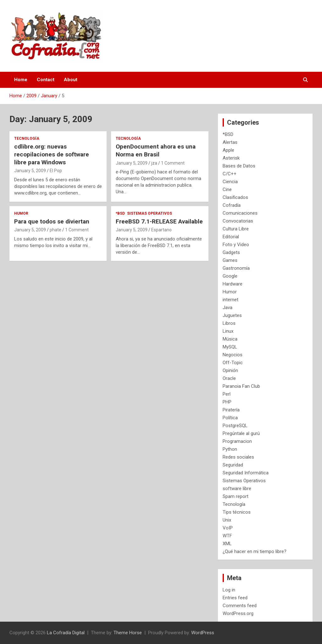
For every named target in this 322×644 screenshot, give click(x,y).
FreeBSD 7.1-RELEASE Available (159, 221)
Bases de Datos (239, 166)
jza (154, 163)
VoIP (228, 528)
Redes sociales (238, 457)
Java (228, 308)
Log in (229, 590)
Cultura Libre (236, 229)
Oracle (229, 378)
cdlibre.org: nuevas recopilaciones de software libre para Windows (52, 154)
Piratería (231, 410)
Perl (227, 394)
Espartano (161, 230)
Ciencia (230, 182)
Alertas (230, 142)
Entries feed (235, 598)
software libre (237, 489)
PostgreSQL (235, 426)
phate (56, 230)
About (71, 80)
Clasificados (235, 197)
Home (21, 80)
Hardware (233, 284)
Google (230, 276)
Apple (228, 150)
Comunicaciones (240, 213)
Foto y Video (236, 245)
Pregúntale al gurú (241, 433)
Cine (227, 189)
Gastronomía (236, 268)
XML (227, 544)
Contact (46, 80)
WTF (227, 536)
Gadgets (231, 252)
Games (230, 260)
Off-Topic (233, 363)
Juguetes (232, 315)
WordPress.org (238, 613)
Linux (228, 331)
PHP (227, 402)
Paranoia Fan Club (241, 386)
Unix (227, 520)
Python (230, 449)
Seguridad (233, 465)
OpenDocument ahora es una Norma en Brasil (156, 150)
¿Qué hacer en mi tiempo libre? (255, 551)
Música (230, 339)
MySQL (230, 347)
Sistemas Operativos (150, 213)
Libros (229, 323)
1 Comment (173, 163)
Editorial (231, 237)
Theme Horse (128, 633)
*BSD (120, 213)
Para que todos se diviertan (52, 221)
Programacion (237, 441)
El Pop (56, 171)
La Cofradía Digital (66, 633)
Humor (21, 213)
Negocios (233, 355)
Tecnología (27, 138)
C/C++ (230, 174)
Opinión (230, 370)
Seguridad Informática (246, 473)
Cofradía (232, 205)
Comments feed (240, 606)
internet (230, 300)
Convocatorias (238, 221)
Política (230, 418)
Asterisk (231, 158)
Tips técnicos (237, 512)
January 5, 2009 (30, 171)
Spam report (236, 496)
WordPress (203, 633)
